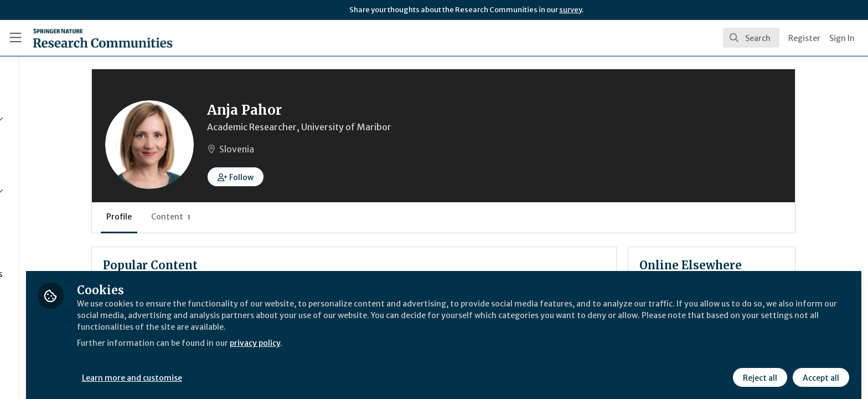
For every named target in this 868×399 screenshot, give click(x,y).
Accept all (819, 370)
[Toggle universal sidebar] (15, 38)
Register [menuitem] (804, 38)
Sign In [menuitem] (842, 38)
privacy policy (394, 335)
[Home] (103, 38)
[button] (321, 177)
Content (257, 217)
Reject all (758, 370)
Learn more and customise (255, 370)
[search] (751, 38)
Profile (205, 217)
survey (570, 10)
